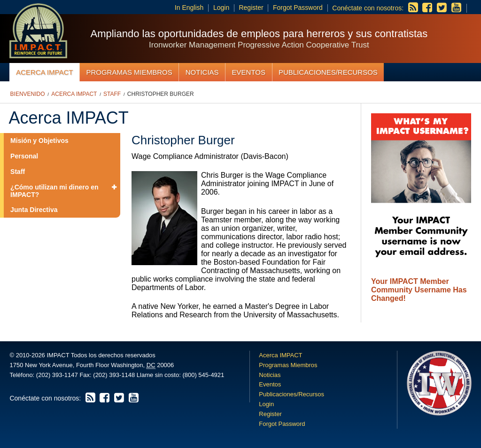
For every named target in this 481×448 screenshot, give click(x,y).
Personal (24, 156)
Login (221, 8)
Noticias (202, 72)
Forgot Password (298, 8)
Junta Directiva (34, 210)
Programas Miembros (129, 72)
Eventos (249, 72)
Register (251, 8)
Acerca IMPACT (44, 72)
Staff (112, 94)
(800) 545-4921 (203, 375)
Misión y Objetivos (39, 141)
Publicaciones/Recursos (328, 72)
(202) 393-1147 (57, 375)
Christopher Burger (161, 94)
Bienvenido (28, 94)
